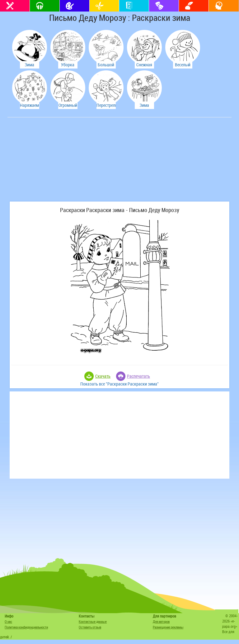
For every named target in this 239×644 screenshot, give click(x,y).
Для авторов (161, 621)
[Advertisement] (56, 163)
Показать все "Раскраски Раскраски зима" (119, 384)
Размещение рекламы (168, 627)
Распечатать (138, 376)
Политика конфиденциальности (26, 627)
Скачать (103, 376)
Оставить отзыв (90, 627)
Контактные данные (93, 621)
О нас (8, 621)
